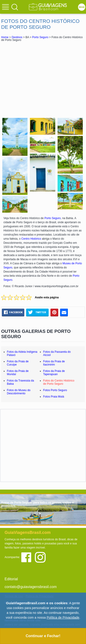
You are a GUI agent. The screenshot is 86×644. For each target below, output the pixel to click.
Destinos (17, 37)
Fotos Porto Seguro (55, 390)
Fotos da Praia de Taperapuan (54, 373)
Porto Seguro (40, 37)
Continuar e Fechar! (43, 636)
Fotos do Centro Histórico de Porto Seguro (59, 382)
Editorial (11, 579)
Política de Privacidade (63, 617)
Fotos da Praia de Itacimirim (54, 363)
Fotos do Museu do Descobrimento (19, 392)
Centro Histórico (31, 239)
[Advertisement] (43, 79)
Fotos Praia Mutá (54, 397)
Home (5, 37)
